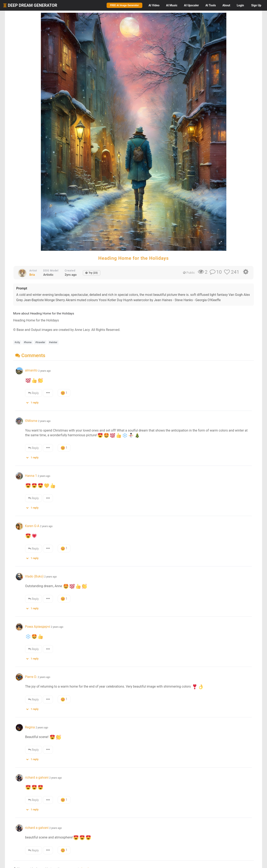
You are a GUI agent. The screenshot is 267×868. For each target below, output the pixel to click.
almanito (31, 370)
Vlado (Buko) (34, 576)
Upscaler (191, 5)
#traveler (40, 342)
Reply (33, 393)
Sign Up (256, 5)
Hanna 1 (31, 476)
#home (28, 342)
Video (154, 5)
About (226, 5)
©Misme (31, 421)
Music (172, 5)
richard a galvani (37, 777)
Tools (211, 5)
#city (17, 342)
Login (240, 5)
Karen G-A (32, 526)
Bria (32, 275)
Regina (30, 727)
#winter (53, 342)
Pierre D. (31, 677)
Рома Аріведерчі (37, 627)
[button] (34, 402)
